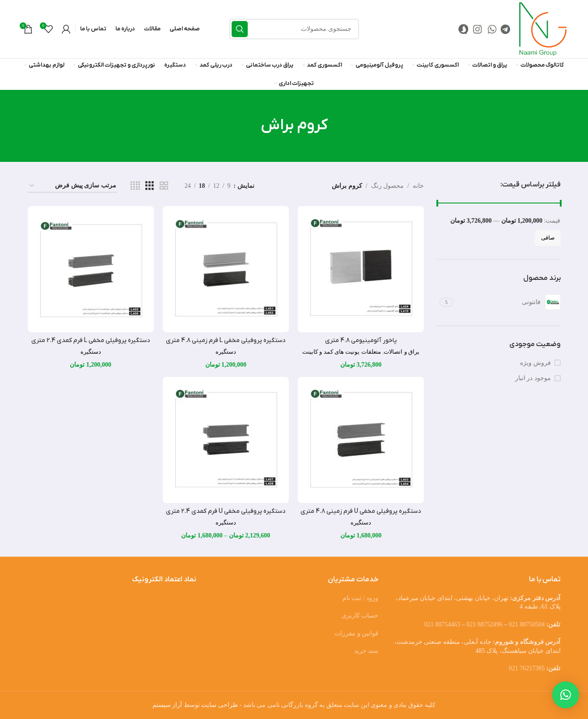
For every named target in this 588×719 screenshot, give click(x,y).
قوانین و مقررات (356, 633)
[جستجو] (294, 29)
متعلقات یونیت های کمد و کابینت (342, 352)
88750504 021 (527, 624)
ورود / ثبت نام (360, 598)
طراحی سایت (220, 705)
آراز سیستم (167, 705)
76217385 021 (527, 668)
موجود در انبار (533, 378)
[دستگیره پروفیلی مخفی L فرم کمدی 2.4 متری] (91, 269)
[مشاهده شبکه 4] (135, 186)
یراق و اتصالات (402, 352)
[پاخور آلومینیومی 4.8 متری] (361, 269)
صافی (548, 238)
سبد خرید (366, 651)
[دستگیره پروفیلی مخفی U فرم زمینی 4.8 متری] (361, 440)
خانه (418, 186)
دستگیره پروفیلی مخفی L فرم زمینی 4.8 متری (226, 340)
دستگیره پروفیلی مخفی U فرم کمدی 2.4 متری (226, 511)
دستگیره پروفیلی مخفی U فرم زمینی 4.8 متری (361, 511)
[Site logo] (543, 28)
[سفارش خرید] (72, 186)
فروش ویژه (535, 363)
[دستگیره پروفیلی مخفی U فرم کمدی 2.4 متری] (226, 440)
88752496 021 (484, 624)
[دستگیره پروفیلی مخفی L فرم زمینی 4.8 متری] (226, 269)
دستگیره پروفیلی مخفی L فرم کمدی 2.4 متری (91, 340)
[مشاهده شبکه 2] (164, 186)
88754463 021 (442, 624)
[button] (566, 695)
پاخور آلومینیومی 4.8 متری (361, 340)
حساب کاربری (360, 615)
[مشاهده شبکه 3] (150, 186)
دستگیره (226, 352)
